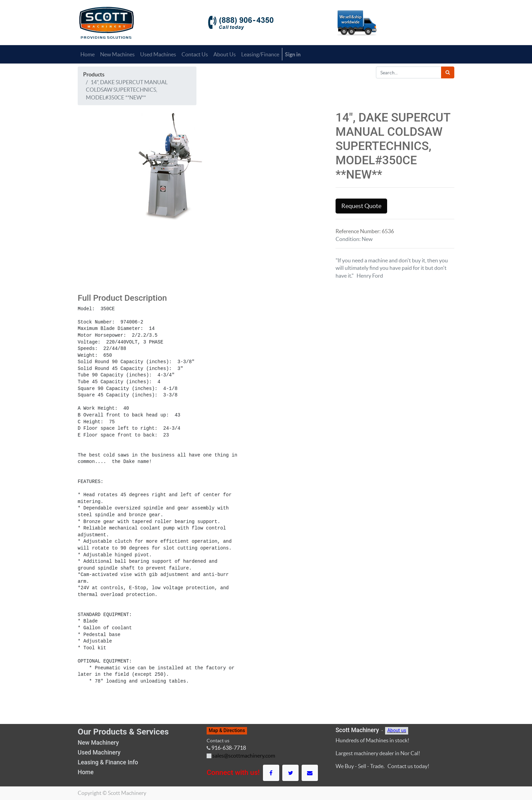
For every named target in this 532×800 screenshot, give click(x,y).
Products (94, 74)
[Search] (448, 72)
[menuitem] (88, 54)
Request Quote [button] (361, 206)
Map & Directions (227, 730)
